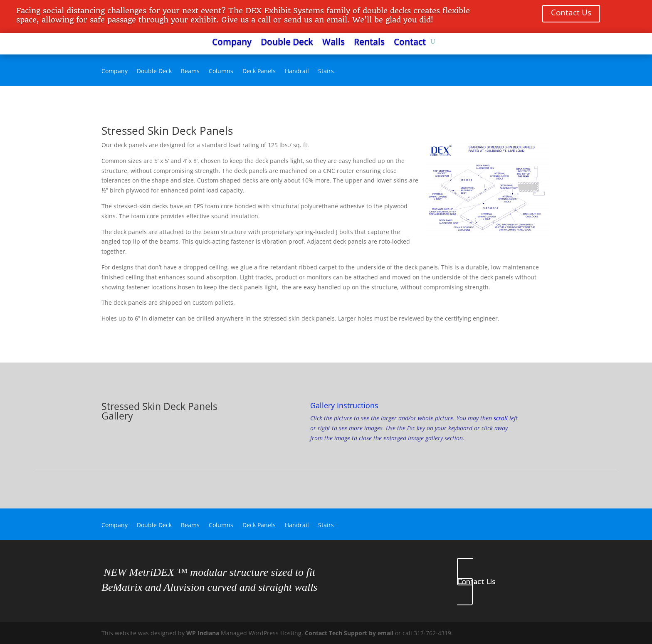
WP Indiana (203, 633)
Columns (221, 72)
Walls (333, 43)
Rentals (369, 43)
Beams (190, 72)
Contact (410, 43)
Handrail (297, 72)
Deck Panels (259, 72)
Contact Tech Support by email (349, 633)
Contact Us (571, 12)
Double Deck (287, 43)
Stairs (326, 72)
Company (232, 43)
